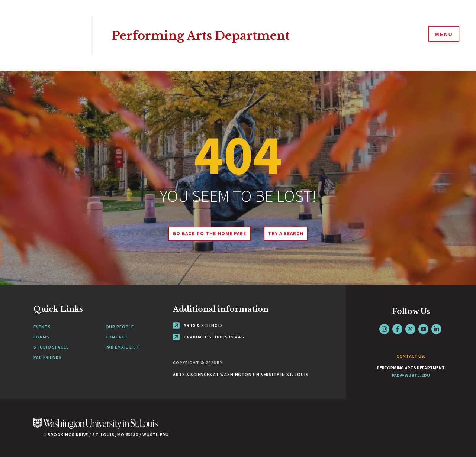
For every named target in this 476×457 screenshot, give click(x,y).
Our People (120, 327)
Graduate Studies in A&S (209, 337)
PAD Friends (48, 357)
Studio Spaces (51, 347)
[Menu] (443, 35)
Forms (41, 337)
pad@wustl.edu (411, 375)
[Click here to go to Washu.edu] (96, 427)
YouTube (423, 329)
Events (42, 327)
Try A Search (287, 234)
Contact (117, 337)
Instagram (384, 329)
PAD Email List (123, 347)
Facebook (397, 329)
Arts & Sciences (198, 325)
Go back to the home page (208, 234)
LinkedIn (436, 329)
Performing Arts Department (212, 35)
